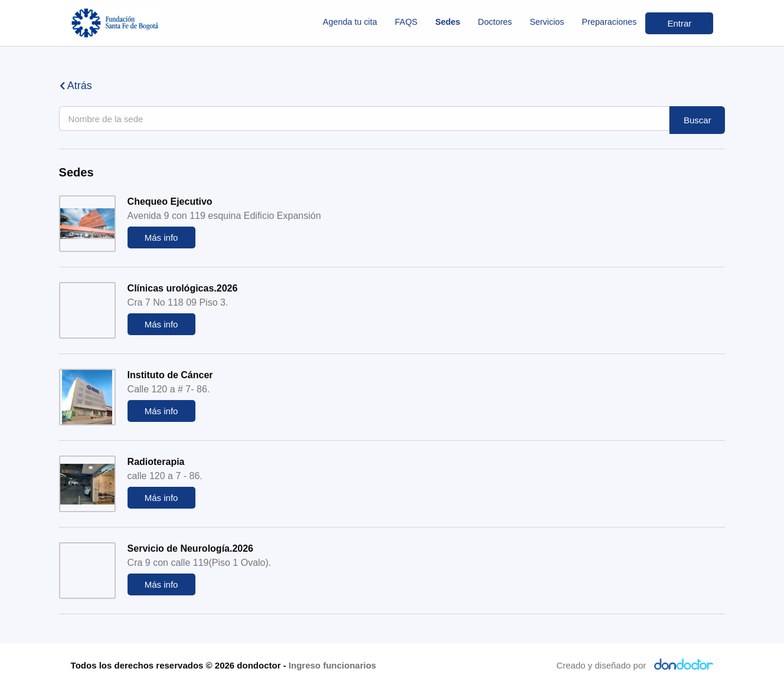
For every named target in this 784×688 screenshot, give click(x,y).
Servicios (547, 22)
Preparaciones (610, 22)
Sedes (447, 22)
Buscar (698, 120)
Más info (161, 237)
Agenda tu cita (350, 22)
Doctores (495, 22)
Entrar (679, 23)
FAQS (406, 22)
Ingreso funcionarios (332, 665)
